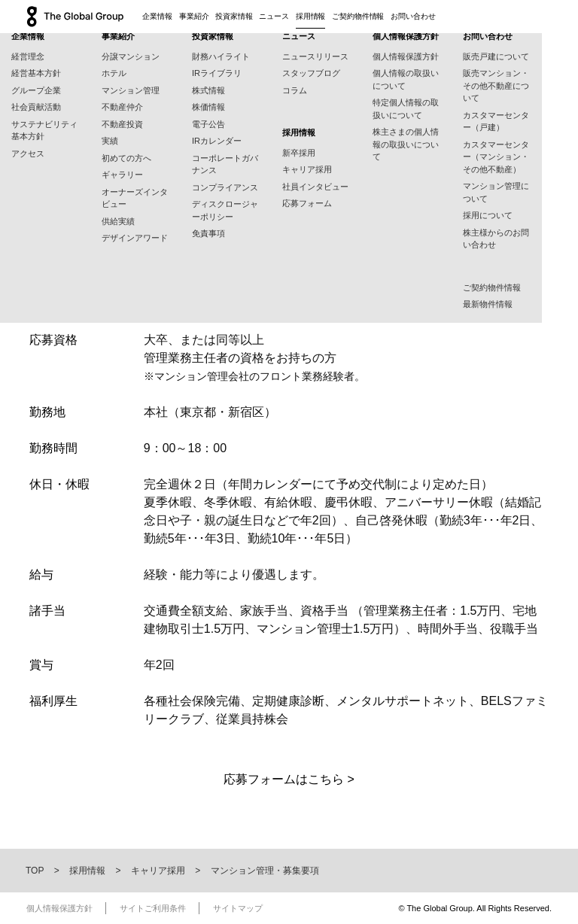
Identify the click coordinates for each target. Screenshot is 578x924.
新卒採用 (299, 153)
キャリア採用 (307, 169)
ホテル (114, 73)
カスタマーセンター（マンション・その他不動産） (496, 157)
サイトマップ (238, 908)
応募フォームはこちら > (289, 779)
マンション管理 (131, 90)
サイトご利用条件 (153, 908)
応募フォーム (307, 203)
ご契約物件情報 (358, 16)
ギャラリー (122, 175)
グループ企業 (36, 90)
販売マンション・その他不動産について (496, 85)
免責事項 (208, 233)
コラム (295, 90)
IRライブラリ (217, 73)
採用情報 (311, 16)
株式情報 (208, 90)
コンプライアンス (225, 187)
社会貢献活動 (36, 107)
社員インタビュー (315, 187)
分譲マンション (131, 56)
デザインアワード (135, 238)
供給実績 (118, 221)
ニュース (274, 16)
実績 (110, 141)
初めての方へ (126, 158)
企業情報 (157, 16)
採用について (488, 215)
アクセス (28, 153)
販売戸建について (496, 56)
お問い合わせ (413, 16)
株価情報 (208, 107)
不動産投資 (122, 124)
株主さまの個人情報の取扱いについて (406, 144)
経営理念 (28, 56)
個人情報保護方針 (406, 56)
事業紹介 (194, 16)
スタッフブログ (311, 73)
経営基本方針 (36, 73)
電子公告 (208, 124)
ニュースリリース (315, 56)
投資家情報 (234, 16)
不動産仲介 (122, 107)
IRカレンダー (217, 141)
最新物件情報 (488, 304)
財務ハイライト (221, 56)
